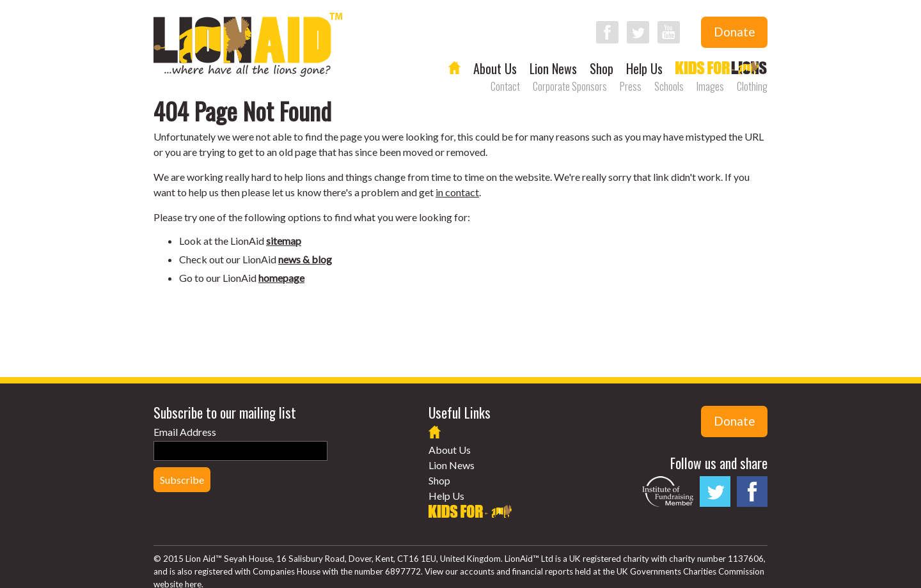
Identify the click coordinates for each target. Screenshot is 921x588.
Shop (602, 68)
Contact (505, 86)
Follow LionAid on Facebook (607, 32)
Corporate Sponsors (570, 86)
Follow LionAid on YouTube (669, 32)
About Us (495, 68)
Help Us (644, 68)
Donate (734, 32)
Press (631, 86)
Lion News (553, 68)
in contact (457, 192)
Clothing (752, 86)
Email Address (185, 432)
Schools (669, 86)
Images (710, 86)
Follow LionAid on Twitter (638, 32)
